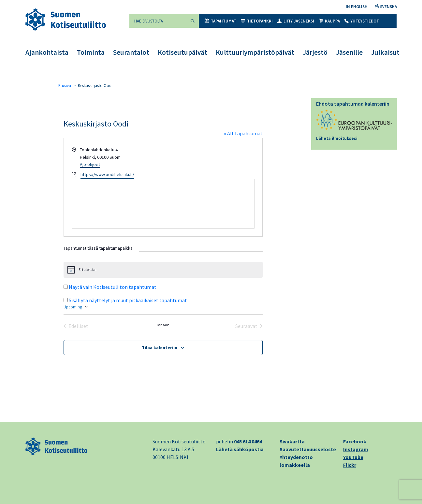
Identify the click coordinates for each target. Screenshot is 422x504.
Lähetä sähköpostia (240, 449)
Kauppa (329, 21)
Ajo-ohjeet (90, 164)
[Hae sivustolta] (158, 21)
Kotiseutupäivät (182, 52)
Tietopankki (257, 21)
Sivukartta (292, 441)
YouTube (353, 457)
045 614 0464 (248, 441)
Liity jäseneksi (296, 21)
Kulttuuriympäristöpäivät (255, 52)
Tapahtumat (220, 21)
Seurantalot (131, 52)
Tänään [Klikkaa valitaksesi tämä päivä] (163, 325)
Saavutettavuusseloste (308, 449)
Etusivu (65, 86)
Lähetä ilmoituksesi (337, 138)
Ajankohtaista (47, 52)
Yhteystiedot (362, 21)
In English (357, 7)
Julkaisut (385, 52)
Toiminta (91, 52)
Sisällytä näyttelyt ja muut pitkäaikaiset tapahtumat (128, 300)
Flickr (350, 465)
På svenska (386, 7)
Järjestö (315, 52)
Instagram (356, 449)
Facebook (355, 441)
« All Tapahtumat (243, 133)
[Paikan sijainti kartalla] (163, 204)
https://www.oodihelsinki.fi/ (107, 174)
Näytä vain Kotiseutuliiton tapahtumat (113, 287)
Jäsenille (349, 52)
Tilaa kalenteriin (160, 348)
